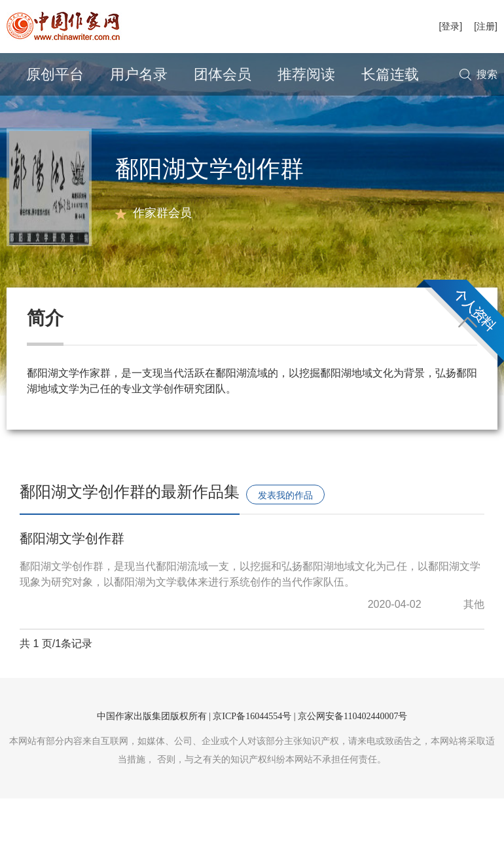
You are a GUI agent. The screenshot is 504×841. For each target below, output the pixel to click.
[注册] (486, 26)
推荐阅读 (306, 74)
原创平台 (55, 74)
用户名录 (139, 74)
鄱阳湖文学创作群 (72, 581)
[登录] (450, 26)
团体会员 (223, 74)
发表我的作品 (285, 538)
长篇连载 (390, 74)
